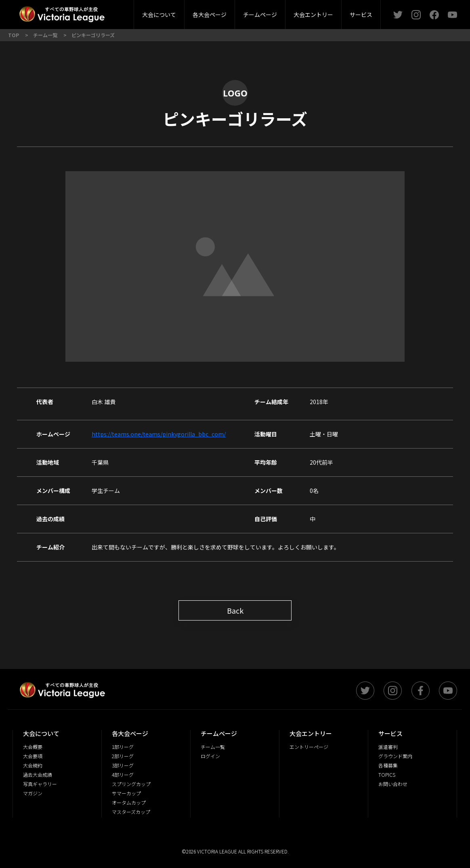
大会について (159, 15)
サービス (361, 15)
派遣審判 (388, 747)
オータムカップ (129, 802)
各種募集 (388, 765)
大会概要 (117, 12)
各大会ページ (210, 15)
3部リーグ (123, 765)
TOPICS (387, 775)
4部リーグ (123, 775)
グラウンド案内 (395, 756)
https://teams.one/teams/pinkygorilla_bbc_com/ (159, 434)
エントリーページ (309, 747)
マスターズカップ (131, 812)
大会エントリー (313, 15)
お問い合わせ (393, 784)
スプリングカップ (131, 784)
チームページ (260, 15)
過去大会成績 (38, 775)
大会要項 (33, 756)
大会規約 (33, 765)
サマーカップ (126, 793)
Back (235, 610)
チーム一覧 (213, 747)
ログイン (210, 756)
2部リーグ (123, 756)
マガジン (33, 793)
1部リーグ (123, 747)
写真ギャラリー (40, 784)
